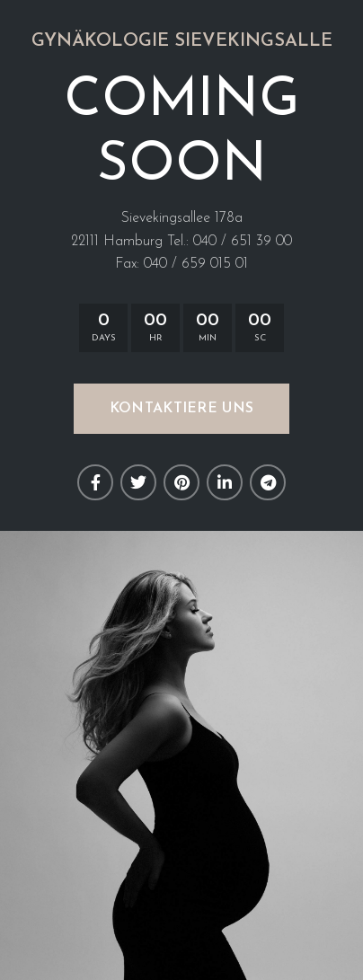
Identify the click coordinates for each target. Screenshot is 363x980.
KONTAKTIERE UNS (182, 409)
